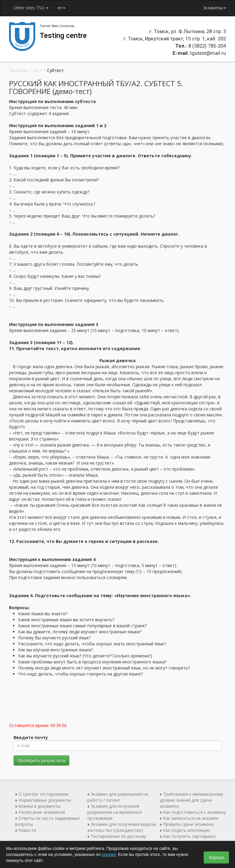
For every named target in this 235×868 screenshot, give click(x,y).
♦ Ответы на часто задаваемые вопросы (47, 821)
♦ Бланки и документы (38, 806)
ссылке (109, 854)
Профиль (18, 70)
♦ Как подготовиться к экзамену (193, 812)
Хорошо (216, 857)
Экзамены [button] (214, 8)
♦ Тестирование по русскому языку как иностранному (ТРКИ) (120, 839)
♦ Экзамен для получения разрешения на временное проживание (115, 812)
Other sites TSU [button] (31, 8)
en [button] (61, 8)
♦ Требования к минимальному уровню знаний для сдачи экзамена (191, 800)
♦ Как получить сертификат (188, 836)
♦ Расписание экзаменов (40, 812)
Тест (37, 70)
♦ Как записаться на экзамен (189, 818)
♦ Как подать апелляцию (185, 830)
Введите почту (31, 737)
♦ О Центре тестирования (42, 794)
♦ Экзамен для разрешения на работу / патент (118, 797)
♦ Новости (26, 830)
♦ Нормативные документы (43, 800)
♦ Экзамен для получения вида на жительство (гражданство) (122, 827)
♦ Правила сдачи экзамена (187, 824)
